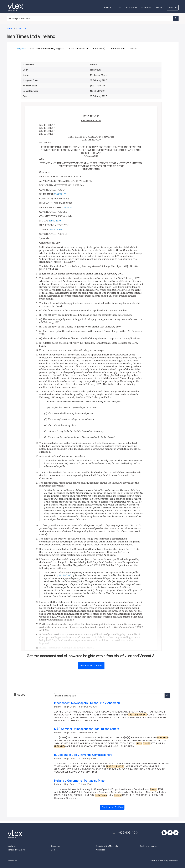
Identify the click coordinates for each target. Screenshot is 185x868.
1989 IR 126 (60, 194)
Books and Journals (149, 846)
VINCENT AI (110, 8)
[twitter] (164, 833)
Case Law (55, 846)
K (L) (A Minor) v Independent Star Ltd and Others (87, 729)
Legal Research (128, 8)
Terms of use (12, 861)
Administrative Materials (107, 846)
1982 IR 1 (69, 207)
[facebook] (170, 833)
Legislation (11, 846)
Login (159, 8)
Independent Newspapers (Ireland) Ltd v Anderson (87, 703)
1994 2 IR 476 (55, 229)
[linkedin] (176, 833)
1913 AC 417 (65, 575)
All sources (100, 850)
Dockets (55, 850)
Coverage (147, 8)
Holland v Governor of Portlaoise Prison (80, 781)
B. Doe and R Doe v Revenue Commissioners (83, 755)
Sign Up (173, 8)
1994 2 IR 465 (56, 221)
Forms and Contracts (16, 850)
